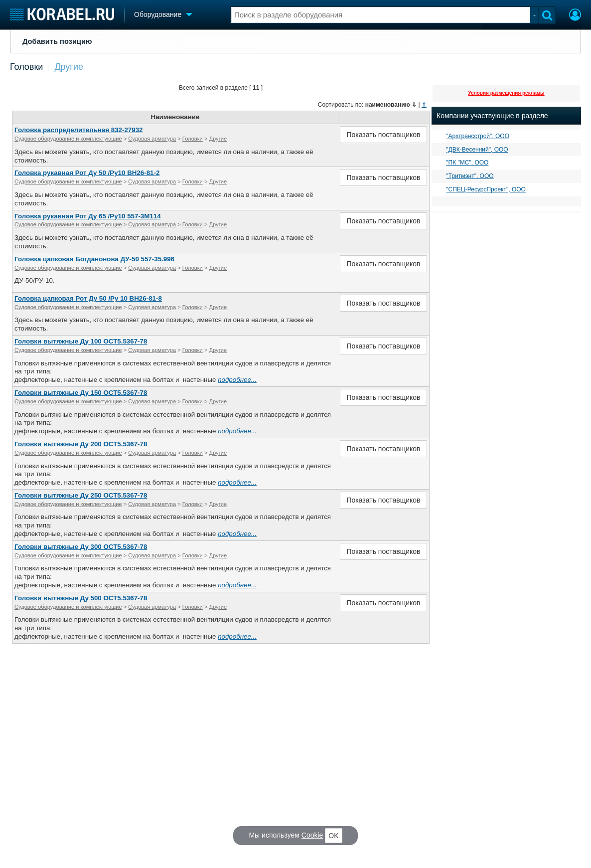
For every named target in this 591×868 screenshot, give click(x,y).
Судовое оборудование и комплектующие (68, 139)
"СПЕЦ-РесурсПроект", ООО (486, 189)
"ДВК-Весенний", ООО (477, 150)
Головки (26, 67)
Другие (69, 67)
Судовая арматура (152, 139)
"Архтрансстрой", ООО (478, 136)
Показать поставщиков (383, 135)
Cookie (312, 835)
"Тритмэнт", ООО (470, 176)
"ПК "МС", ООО (467, 163)
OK (333, 836)
